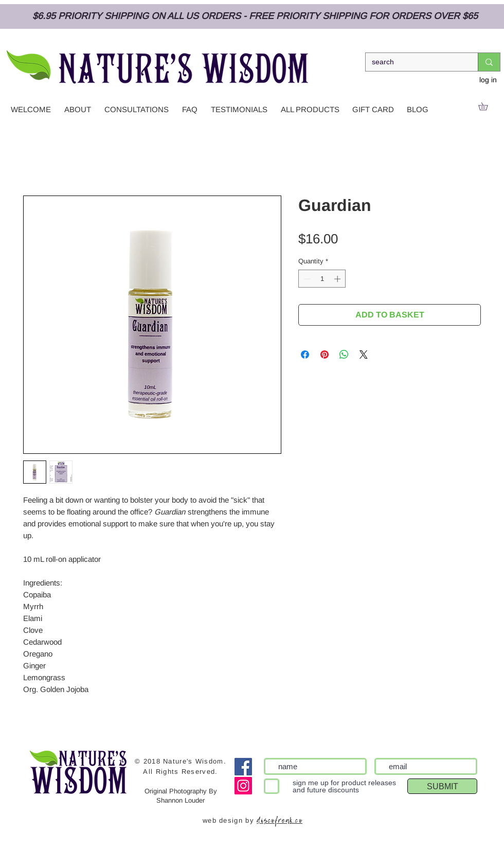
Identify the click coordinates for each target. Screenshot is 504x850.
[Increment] (338, 279)
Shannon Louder (181, 800)
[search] (414, 62)
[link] (487, 106)
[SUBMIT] (442, 786)
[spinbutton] (322, 279)
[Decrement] (306, 279)
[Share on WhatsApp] (344, 355)
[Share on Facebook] (305, 355)
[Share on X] (364, 355)
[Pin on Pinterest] (325, 355)
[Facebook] (243, 767)
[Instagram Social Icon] (243, 786)
